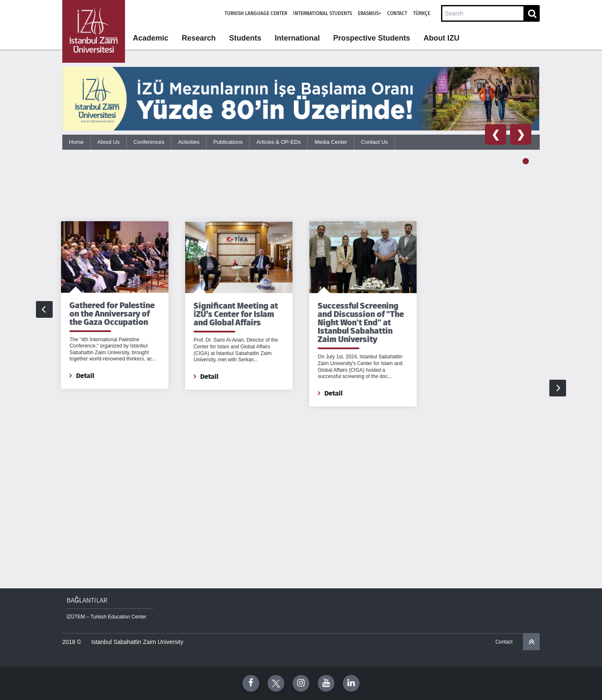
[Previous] (44, 309)
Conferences (149, 142)
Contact (397, 13)
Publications (228, 142)
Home (76, 142)
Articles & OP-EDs (278, 142)
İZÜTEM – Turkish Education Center (106, 617)
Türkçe (422, 13)
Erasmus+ (370, 13)
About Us (108, 142)
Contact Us (375, 142)
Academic (151, 38)
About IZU (441, 38)
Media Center (331, 142)
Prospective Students (372, 38)
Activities (189, 142)
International (297, 38)
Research (199, 38)
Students (245, 38)
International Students (323, 13)
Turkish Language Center (256, 13)
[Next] (558, 309)
